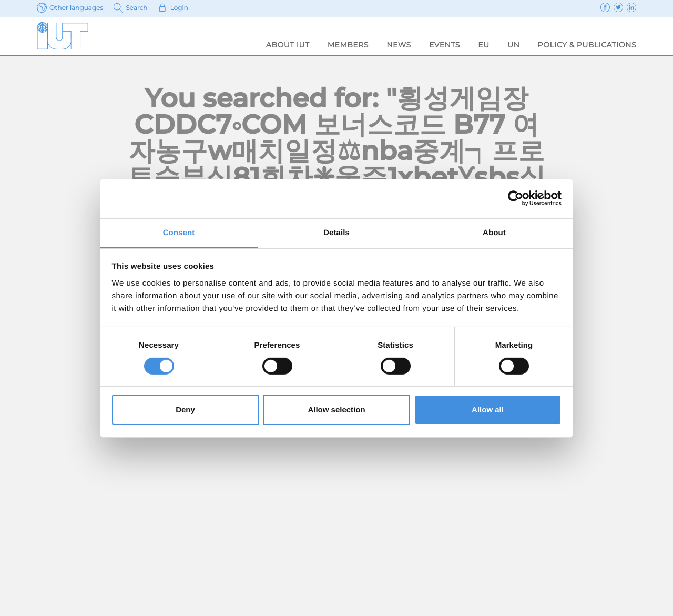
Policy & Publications (587, 45)
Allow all (488, 410)
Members (348, 45)
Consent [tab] (179, 232)
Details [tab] (336, 232)
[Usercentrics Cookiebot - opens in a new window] (516, 198)
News (399, 45)
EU (483, 45)
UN (513, 45)
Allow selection (336, 410)
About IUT (288, 45)
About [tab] (494, 232)
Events (445, 45)
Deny (185, 410)
